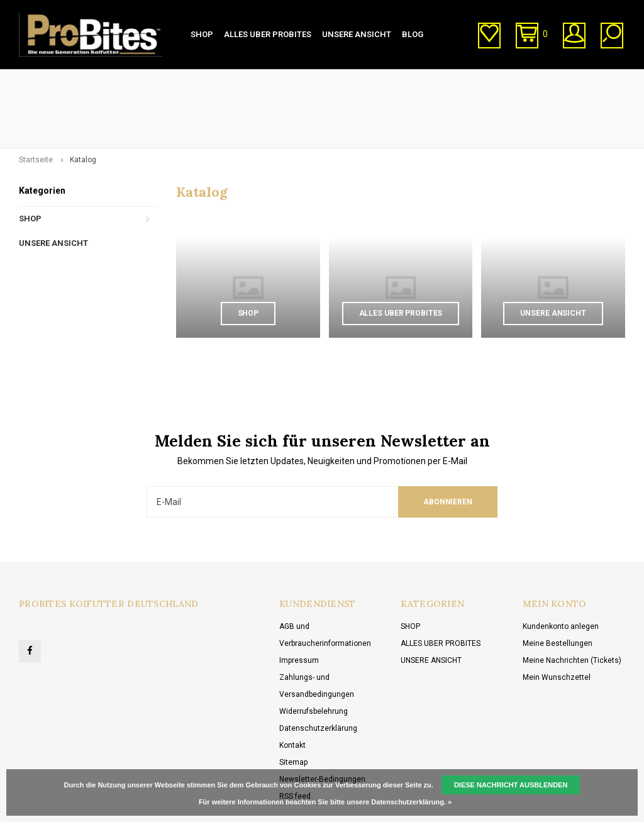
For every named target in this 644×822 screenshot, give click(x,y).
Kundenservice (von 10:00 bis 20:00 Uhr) (380, 81)
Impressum (299, 606)
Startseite (36, 106)
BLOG (413, 34)
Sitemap (293, 708)
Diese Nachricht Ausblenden (511, 785)
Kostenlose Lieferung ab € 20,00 (563, 81)
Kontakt (292, 691)
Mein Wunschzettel (557, 623)
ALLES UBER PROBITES (268, 34)
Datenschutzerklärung (318, 674)
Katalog (83, 106)
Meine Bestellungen (558, 589)
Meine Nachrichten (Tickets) (572, 606)
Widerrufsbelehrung (314, 657)
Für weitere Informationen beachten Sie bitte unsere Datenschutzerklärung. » (325, 802)
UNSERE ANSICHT (357, 34)
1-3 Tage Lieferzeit (58, 81)
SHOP (202, 34)
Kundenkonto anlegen (561, 572)
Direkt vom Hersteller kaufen (200, 81)
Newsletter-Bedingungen (322, 725)
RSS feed (295, 742)
